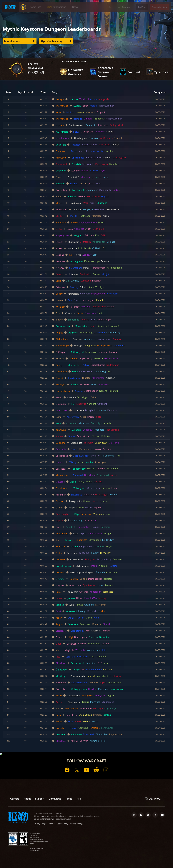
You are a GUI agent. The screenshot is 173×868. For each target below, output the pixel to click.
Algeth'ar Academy (51, 41)
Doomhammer (13, 41)
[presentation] (11, 7)
